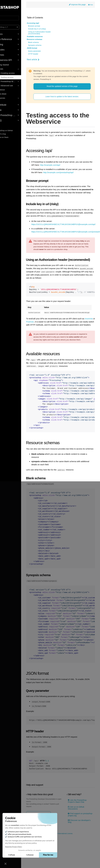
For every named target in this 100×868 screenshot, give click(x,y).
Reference (9, 90)
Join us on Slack (10, 137)
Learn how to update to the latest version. (67, 97)
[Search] (15, 18)
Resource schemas (45, 40)
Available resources (45, 37)
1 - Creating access (15, 73)
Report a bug (8, 134)
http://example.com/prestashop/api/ (57, 176)
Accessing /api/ (43, 24)
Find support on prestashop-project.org (81, 846)
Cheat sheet (10, 94)
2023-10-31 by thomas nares (57, 860)
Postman (53, 341)
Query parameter (45, 52)
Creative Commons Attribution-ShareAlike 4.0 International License (59, 865)
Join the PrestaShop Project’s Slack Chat (81, 832)
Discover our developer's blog (78, 853)
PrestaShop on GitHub (12, 131)
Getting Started (11, 65)
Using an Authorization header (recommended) (49, 33)
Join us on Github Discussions (80, 839)
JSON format (42, 49)
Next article (43, 60)
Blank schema (43, 43)
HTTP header (43, 54)
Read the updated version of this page (67, 87)
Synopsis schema (45, 46)
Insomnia (43, 341)
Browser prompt (44, 26)
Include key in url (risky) (47, 29)
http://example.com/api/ (70, 165)
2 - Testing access (14, 77)
